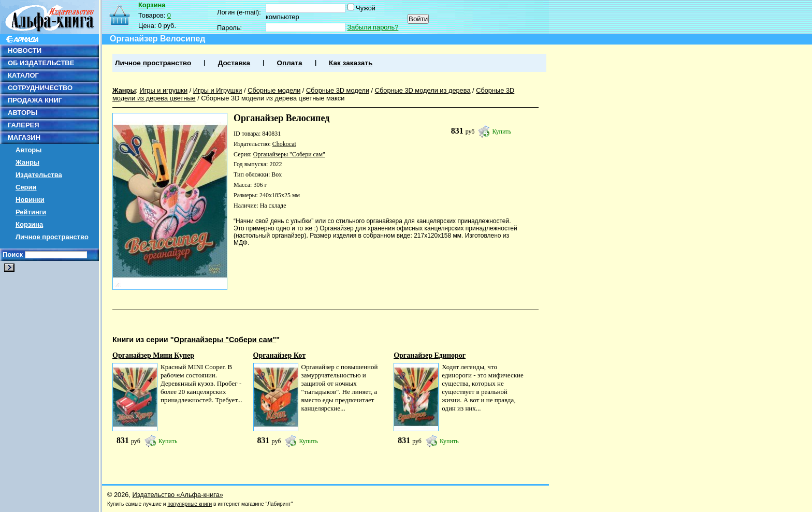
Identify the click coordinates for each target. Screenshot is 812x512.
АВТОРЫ (23, 113)
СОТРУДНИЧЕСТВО (40, 88)
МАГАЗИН (24, 137)
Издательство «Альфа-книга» (178, 495)
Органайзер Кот (279, 355)
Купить (502, 131)
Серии (26, 187)
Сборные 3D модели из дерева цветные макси (273, 98)
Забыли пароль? (373, 27)
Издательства (39, 175)
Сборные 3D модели (338, 90)
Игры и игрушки (163, 90)
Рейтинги (31, 212)
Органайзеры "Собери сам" (289, 154)
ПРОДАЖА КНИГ (35, 100)
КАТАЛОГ (23, 75)
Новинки (30, 200)
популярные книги (190, 504)
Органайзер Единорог (430, 355)
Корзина (29, 224)
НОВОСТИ (25, 50)
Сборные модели (274, 90)
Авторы (28, 150)
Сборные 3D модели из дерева (423, 90)
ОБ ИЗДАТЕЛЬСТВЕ (41, 63)
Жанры (27, 162)
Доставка (234, 63)
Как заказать (351, 63)
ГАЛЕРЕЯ (24, 125)
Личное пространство (52, 237)
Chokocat (284, 144)
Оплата (289, 63)
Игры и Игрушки (218, 90)
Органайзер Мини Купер (153, 355)
